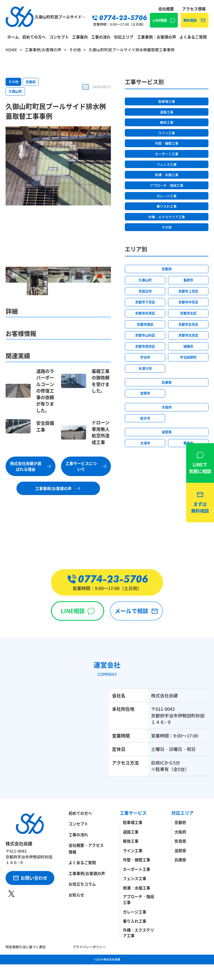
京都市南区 (145, 324)
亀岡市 (188, 280)
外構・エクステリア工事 (167, 217)
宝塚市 (145, 393)
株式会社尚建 (112, 959)
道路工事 (167, 112)
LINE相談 (160, 20)
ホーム (13, 37)
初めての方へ (34, 37)
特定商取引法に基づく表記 (26, 947)
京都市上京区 (188, 291)
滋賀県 (167, 432)
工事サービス (133, 813)
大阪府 (167, 407)
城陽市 (188, 346)
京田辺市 (145, 291)
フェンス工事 (167, 164)
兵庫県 (167, 382)
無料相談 (190, 20)
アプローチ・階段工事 (167, 185)
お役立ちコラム (82, 884)
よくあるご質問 (193, 37)
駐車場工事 (167, 101)
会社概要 (166, 9)
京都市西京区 (145, 346)
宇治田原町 (188, 357)
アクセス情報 (194, 9)
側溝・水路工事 (167, 175)
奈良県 (180, 841)
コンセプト (59, 37)
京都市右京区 (188, 324)
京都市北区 (188, 313)
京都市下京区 (145, 302)
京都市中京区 (188, 302)
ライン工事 (167, 133)
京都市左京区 (188, 335)
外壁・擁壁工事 (167, 143)
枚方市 (145, 418)
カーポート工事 (167, 154)
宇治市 (145, 357)
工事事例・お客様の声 (157, 37)
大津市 (145, 443)
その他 (13, 82)
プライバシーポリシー (89, 947)
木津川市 (145, 368)
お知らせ (76, 895)
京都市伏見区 (145, 313)
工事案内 (80, 37)
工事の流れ (101, 37)
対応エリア (124, 37)
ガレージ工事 (167, 196)
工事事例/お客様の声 (87, 873)
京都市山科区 (145, 335)
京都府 (31, 82)
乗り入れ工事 (167, 206)
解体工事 (167, 122)
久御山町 (15, 91)
